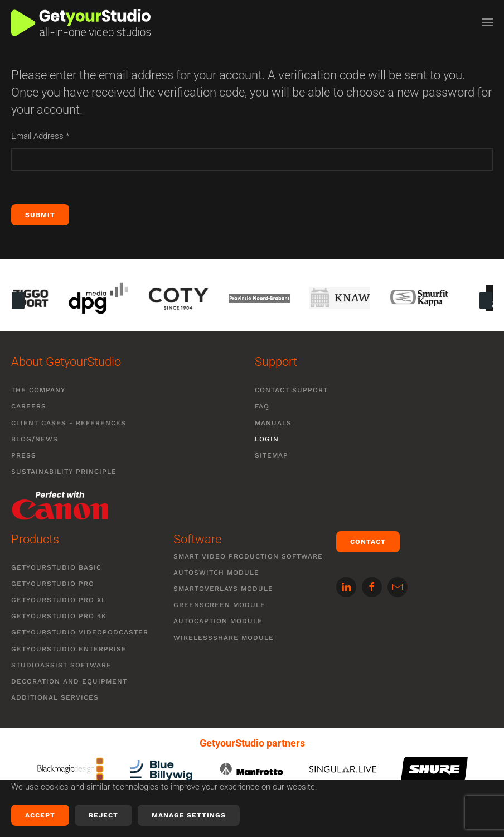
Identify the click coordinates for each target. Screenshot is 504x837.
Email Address (40, 136)
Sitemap (272, 455)
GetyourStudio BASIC (56, 567)
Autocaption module (218, 621)
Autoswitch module (216, 573)
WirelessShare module (224, 638)
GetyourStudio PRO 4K (59, 616)
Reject (103, 815)
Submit (40, 215)
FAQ (262, 406)
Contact (368, 542)
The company (38, 390)
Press (24, 455)
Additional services (55, 698)
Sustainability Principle (64, 472)
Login (267, 439)
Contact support (291, 390)
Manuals (273, 423)
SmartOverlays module (223, 589)
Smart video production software (248, 556)
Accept (40, 815)
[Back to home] (81, 22)
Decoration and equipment (69, 681)
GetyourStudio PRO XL (59, 600)
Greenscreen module (219, 605)
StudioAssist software (61, 665)
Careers (29, 406)
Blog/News (35, 439)
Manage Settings (189, 815)
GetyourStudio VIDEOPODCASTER (80, 632)
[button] (487, 22)
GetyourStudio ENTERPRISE (69, 649)
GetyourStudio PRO (53, 584)
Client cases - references (69, 423)
